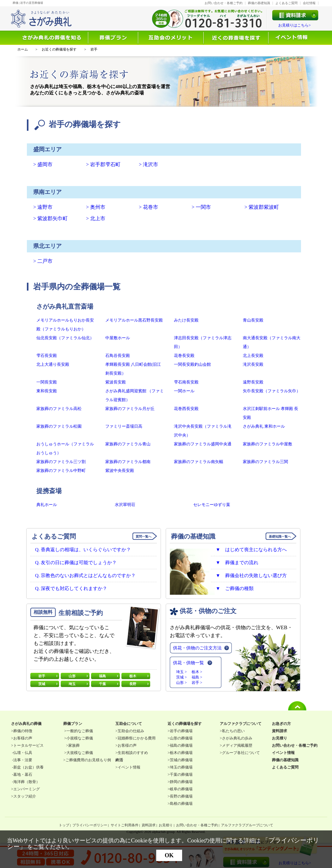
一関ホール (184, 391)
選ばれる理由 (113, 38)
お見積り (166, 825)
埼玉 (72, 684)
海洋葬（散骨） (27, 782)
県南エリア (47, 192)
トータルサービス (28, 745)
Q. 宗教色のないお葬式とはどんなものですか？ (85, 576)
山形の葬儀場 (181, 738)
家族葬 (74, 745)
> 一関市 (201, 207)
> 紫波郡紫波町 (262, 207)
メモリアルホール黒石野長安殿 (134, 320)
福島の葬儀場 (181, 745)
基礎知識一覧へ (280, 536)
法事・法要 (23, 760)
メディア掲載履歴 (237, 745)
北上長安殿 (253, 356)
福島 (102, 676)
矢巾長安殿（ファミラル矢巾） (272, 391)
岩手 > (197, 683)
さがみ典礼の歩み (237, 738)
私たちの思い (233, 731)
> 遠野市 (43, 207)
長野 (133, 684)
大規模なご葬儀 (80, 753)
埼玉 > (181, 672)
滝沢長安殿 (253, 364)
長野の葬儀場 (181, 796)
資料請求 (149, 825)
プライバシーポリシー (90, 825)
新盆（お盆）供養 (28, 767)
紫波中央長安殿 (120, 470)
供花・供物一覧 (188, 663)
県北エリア (47, 246)
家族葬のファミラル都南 (128, 462)
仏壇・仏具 (23, 753)
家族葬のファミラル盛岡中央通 (203, 444)
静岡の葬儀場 (181, 782)
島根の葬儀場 (181, 804)
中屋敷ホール (118, 338)
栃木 (133, 676)
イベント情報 (292, 38)
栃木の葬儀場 (181, 753)
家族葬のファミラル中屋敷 (267, 444)
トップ (64, 825)
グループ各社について (241, 753)
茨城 (42, 684)
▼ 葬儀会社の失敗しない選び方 (251, 576)
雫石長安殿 (47, 356)
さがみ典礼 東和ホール (264, 426)
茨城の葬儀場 (181, 760)
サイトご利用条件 (125, 825)
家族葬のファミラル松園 (59, 426)
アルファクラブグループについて (247, 825)
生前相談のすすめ (133, 753)
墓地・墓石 (23, 775)
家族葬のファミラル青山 (128, 444)
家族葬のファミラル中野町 (61, 470)
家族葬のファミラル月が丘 (130, 409)
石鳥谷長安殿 (118, 356)
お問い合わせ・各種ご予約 (224, 3)
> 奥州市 (96, 207)
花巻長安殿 (184, 356)
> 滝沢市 (148, 164)
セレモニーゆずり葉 (212, 505)
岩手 (42, 676)
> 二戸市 (43, 261)
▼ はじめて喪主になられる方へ (251, 550)
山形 (72, 676)
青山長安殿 (253, 320)
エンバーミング (27, 789)
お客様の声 (23, 738)
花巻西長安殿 (186, 409)
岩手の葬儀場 (181, 731)
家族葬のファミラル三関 (265, 462)
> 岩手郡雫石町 (103, 164)
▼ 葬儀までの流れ (237, 563)
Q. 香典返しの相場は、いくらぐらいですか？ (83, 550)
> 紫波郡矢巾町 (50, 218)
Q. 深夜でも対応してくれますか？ (71, 588)
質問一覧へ (144, 536)
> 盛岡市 (43, 164)
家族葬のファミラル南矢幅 (199, 462)
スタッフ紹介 (25, 796)
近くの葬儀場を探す (236, 38)
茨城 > (181, 677)
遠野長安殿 (253, 382)
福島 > (197, 677)
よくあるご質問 (286, 3)
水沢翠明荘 (125, 505)
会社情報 (309, 3)
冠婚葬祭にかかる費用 (137, 738)
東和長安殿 (47, 391)
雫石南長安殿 (186, 382)
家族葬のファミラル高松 (59, 409)
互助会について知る (171, 38)
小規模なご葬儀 (80, 738)
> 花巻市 (148, 207)
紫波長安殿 (116, 382)
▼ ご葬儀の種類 (235, 588)
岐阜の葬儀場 (181, 789)
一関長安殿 (47, 382)
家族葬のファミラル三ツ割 (61, 462)
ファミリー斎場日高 (124, 426)
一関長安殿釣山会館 (192, 364)
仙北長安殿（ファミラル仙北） (65, 338)
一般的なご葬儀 (80, 731)
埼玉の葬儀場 (181, 767)
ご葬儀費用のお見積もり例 (88, 760)
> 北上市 (96, 218)
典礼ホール (47, 505)
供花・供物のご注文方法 (197, 648)
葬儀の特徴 (23, 731)
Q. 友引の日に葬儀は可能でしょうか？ (76, 563)
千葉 (102, 684)
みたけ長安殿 (186, 320)
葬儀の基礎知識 (259, 3)
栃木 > (197, 672)
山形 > (181, 683)
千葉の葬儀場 (181, 775)
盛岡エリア (47, 149)
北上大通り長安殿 (53, 364)
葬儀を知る (53, 38)
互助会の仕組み (131, 731)
